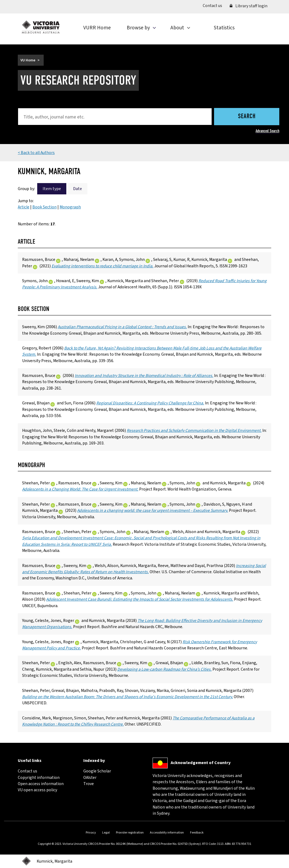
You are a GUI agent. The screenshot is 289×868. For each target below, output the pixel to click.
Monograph (70, 207)
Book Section (44, 207)
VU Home (28, 60)
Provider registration (130, 833)
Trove (89, 784)
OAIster (90, 778)
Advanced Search (267, 131)
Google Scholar (97, 771)
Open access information (41, 784)
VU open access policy (37, 790)
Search (247, 117)
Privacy (91, 833)
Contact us (214, 6)
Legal (106, 833)
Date (78, 189)
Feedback (197, 833)
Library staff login (249, 6)
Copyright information (39, 778)
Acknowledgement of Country (201, 763)
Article (24, 207)
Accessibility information (167, 833)
